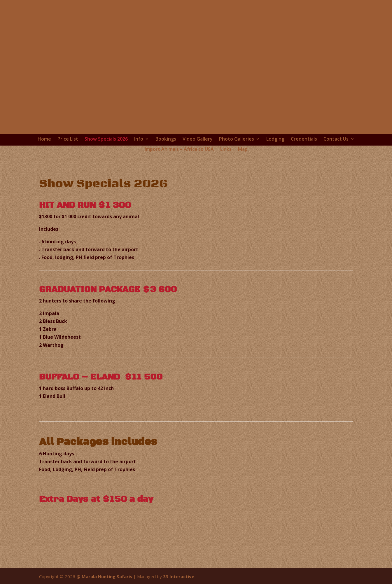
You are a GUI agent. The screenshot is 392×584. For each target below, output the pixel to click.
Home (44, 139)
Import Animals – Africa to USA (179, 149)
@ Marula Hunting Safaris (104, 576)
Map (243, 149)
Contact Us (336, 139)
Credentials (304, 139)
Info (139, 139)
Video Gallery (198, 139)
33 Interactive (179, 576)
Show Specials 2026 (106, 139)
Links (226, 149)
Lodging (275, 139)
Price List (68, 139)
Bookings (166, 139)
